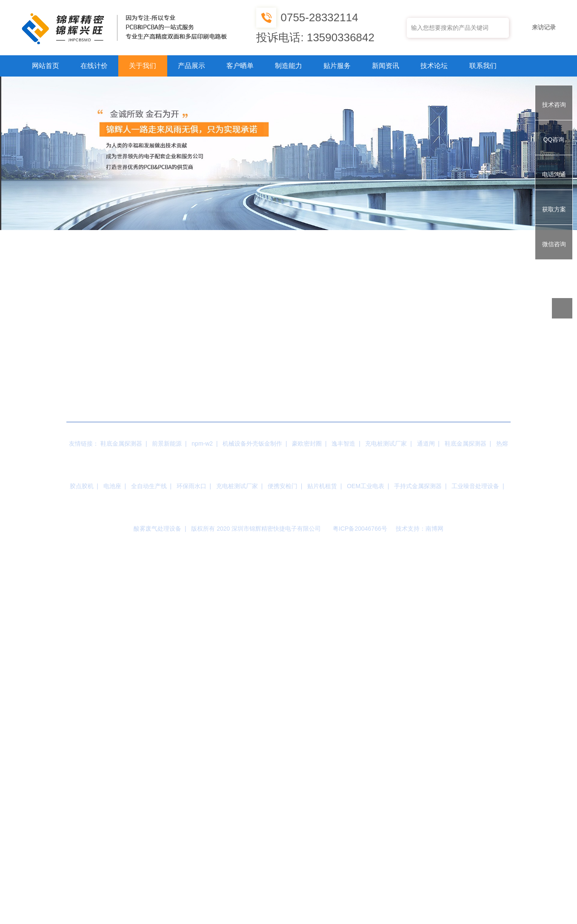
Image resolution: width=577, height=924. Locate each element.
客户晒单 (240, 66)
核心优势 (235, 236)
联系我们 (483, 66)
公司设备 (397, 236)
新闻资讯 (386, 66)
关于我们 (143, 66)
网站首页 (46, 66)
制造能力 (288, 66)
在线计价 (94, 66)
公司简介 (74, 236)
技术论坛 (434, 66)
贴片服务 (337, 66)
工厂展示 (154, 236)
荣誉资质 (316, 236)
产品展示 (191, 66)
